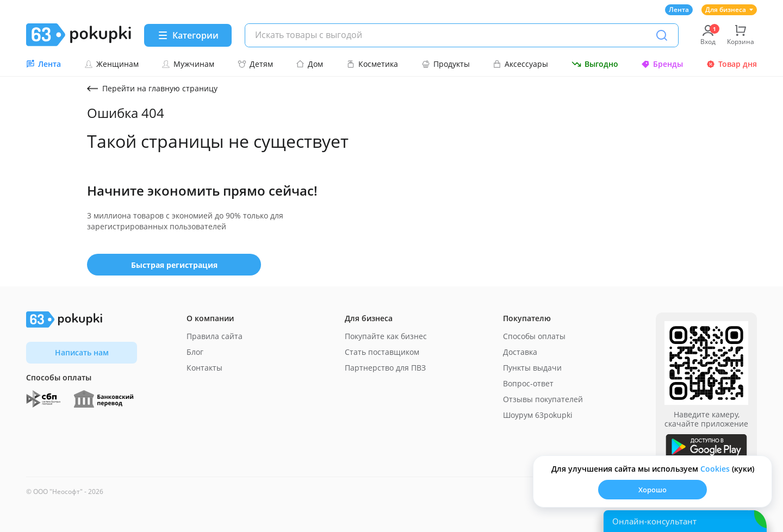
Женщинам (111, 64)
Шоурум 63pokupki (538, 415)
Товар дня (732, 64)
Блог (195, 352)
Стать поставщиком (382, 352)
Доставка (520, 352)
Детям (255, 64)
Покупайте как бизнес (386, 336)
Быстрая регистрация (174, 265)
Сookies (715, 469)
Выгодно (595, 64)
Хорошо (652, 490)
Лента (679, 10)
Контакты (204, 368)
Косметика (372, 64)
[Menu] (188, 35)
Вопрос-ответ (528, 383)
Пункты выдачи (532, 368)
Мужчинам (188, 64)
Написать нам (82, 352)
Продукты (446, 64)
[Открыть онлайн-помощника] (685, 521)
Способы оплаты (534, 336)
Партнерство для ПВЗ (385, 368)
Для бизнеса (729, 10)
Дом (309, 64)
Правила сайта (215, 336)
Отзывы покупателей (543, 399)
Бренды (662, 64)
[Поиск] (662, 35)
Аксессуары (520, 64)
